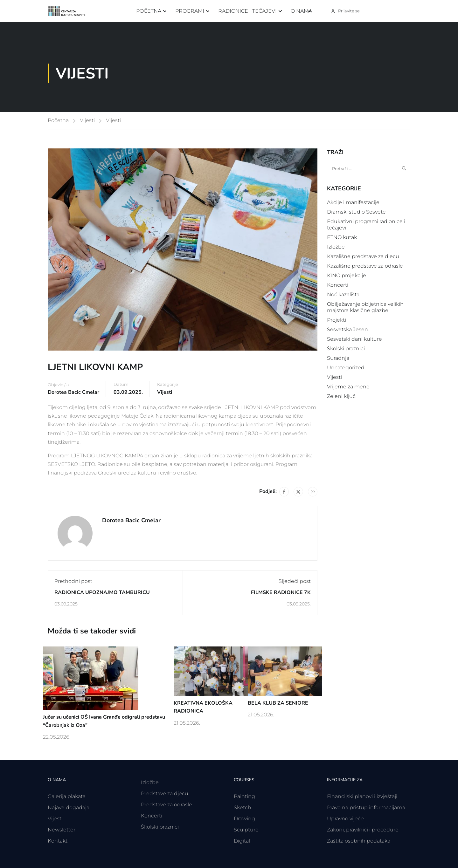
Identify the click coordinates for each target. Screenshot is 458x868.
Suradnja (338, 358)
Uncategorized (346, 368)
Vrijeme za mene (348, 387)
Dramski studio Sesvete (356, 212)
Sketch (243, 807)
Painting (244, 796)
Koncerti (338, 285)
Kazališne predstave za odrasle (365, 266)
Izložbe (336, 247)
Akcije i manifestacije (353, 202)
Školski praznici (346, 349)
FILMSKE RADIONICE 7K (281, 592)
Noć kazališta (343, 294)
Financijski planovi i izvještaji (362, 796)
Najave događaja (69, 807)
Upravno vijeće (345, 819)
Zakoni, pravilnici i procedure (363, 830)
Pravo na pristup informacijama (366, 807)
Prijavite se (349, 11)
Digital (242, 841)
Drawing (244, 819)
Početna (149, 11)
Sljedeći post (295, 581)
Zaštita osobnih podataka (359, 841)
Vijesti (87, 120)
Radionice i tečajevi (247, 11)
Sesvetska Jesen (347, 329)
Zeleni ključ (341, 396)
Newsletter (62, 830)
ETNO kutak (342, 237)
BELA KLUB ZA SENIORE (278, 703)
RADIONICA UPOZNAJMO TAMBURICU (102, 592)
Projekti (337, 320)
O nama (301, 11)
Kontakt (58, 841)
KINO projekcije (347, 275)
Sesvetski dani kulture (354, 339)
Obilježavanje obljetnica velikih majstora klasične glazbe (365, 307)
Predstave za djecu (165, 793)
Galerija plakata (67, 796)
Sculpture (246, 830)
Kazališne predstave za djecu (363, 256)
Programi (190, 11)
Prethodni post (73, 581)
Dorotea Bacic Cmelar (73, 392)
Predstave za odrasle (167, 805)
